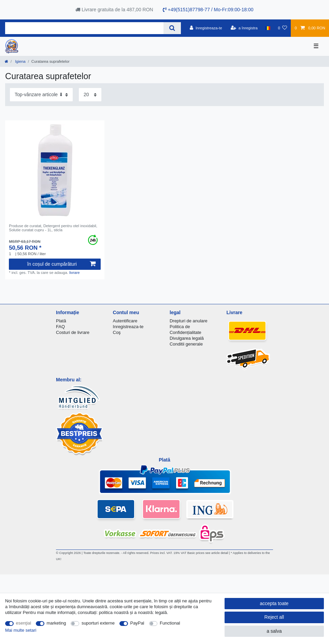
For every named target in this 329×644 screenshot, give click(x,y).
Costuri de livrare (73, 332)
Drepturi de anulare (189, 321)
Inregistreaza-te (128, 327)
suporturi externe (98, 623)
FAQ (60, 327)
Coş (117, 332)
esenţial (24, 623)
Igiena (20, 61)
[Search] (172, 28)
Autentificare (125, 321)
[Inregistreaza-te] (206, 28)
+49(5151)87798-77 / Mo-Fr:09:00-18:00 (208, 10)
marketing (56, 623)
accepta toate (274, 603)
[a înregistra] (244, 28)
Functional (170, 623)
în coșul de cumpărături (61, 264)
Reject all (274, 617)
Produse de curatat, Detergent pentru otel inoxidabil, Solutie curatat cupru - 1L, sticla (53, 228)
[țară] (268, 28)
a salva (274, 631)
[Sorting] (41, 95)
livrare (74, 273)
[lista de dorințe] (282, 28)
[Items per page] (90, 95)
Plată (61, 321)
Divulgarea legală (187, 338)
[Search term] (84, 28)
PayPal (137, 623)
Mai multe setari (21, 630)
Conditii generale (186, 344)
